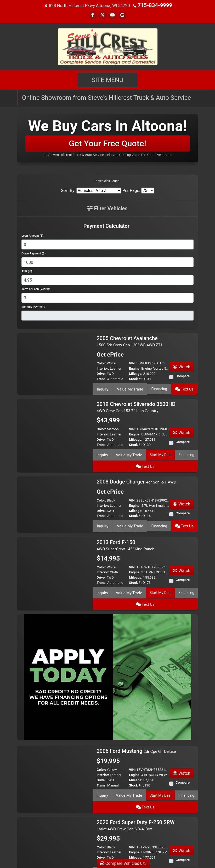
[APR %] (107, 279)
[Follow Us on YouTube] (112, 14)
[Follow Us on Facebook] (93, 14)
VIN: (132, 363)
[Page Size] (148, 190)
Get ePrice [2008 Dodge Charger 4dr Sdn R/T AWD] (109, 476)
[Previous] (22, 850)
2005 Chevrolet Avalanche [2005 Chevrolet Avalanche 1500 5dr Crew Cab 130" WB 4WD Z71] (130, 341)
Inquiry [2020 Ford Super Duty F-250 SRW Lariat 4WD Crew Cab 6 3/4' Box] (99, 832)
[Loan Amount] (107, 244)
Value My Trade (129, 388)
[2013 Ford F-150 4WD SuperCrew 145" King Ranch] (55, 549)
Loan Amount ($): (33, 235)
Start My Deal (146, 452)
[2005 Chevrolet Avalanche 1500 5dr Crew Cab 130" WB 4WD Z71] (55, 361)
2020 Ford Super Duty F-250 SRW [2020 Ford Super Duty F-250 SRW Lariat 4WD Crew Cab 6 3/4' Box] (136, 786)
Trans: (102, 378)
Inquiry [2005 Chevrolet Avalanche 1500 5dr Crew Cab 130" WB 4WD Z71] (103, 388)
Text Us (185, 388)
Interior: (103, 368)
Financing (159, 388)
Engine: (135, 368)
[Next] (193, 850)
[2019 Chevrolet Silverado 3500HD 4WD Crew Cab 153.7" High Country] (55, 425)
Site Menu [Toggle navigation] (107, 79)
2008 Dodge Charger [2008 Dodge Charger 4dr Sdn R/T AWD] (137, 466)
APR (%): (27, 271)
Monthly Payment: (33, 306)
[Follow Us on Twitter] (103, 14)
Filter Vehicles (107, 208)
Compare (183, 375)
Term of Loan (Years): (36, 289)
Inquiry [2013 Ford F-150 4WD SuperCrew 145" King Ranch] (99, 576)
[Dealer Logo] (107, 46)
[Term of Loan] (107, 297)
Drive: (101, 373)
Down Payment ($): (34, 253)
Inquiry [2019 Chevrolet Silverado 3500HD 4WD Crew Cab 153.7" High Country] (99, 452)
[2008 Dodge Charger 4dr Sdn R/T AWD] (55, 489)
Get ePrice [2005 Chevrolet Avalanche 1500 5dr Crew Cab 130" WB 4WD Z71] (109, 354)
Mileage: (136, 373)
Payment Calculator (106, 225)
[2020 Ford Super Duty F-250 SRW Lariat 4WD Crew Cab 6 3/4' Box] (55, 805)
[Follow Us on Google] (122, 14)
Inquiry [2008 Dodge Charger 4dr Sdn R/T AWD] (103, 510)
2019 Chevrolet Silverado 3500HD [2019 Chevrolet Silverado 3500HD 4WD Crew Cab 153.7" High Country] (136, 405)
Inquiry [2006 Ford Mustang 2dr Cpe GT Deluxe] (99, 766)
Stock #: (135, 378)
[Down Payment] (107, 262)
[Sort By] (99, 190)
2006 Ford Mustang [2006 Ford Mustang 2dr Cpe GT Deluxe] (136, 722)
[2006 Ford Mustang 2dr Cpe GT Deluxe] (55, 745)
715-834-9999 (155, 5)
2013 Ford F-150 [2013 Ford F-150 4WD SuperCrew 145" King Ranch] (126, 530)
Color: (101, 363)
